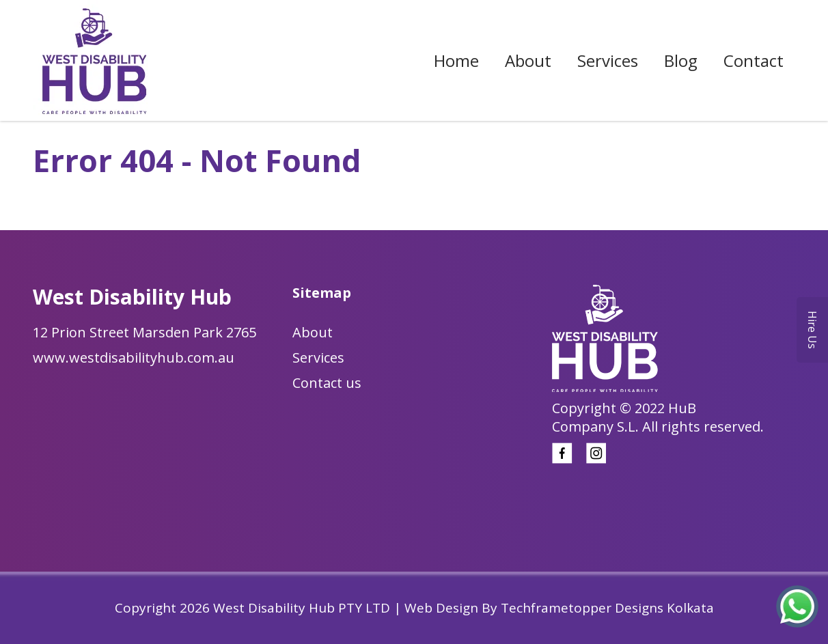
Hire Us (812, 330)
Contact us (327, 383)
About (528, 60)
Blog (681, 60)
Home (456, 60)
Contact (754, 60)
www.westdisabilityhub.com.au (134, 358)
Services (608, 60)
